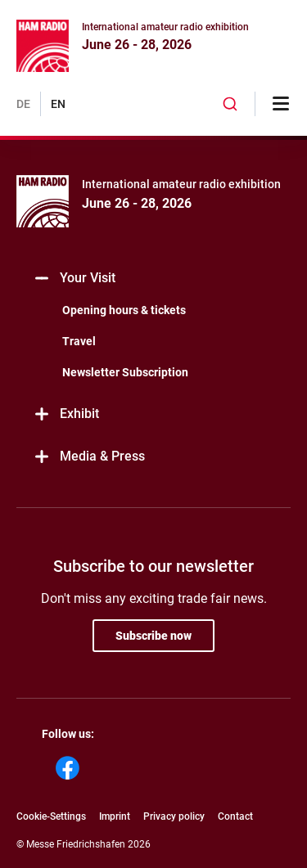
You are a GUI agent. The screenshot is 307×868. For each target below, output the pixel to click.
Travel (79, 341)
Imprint (115, 816)
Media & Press (89, 457)
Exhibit (66, 414)
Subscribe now (153, 636)
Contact (235, 816)
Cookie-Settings (51, 816)
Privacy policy (174, 816)
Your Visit (74, 279)
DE (23, 104)
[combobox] (230, 104)
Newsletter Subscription (125, 372)
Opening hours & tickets (124, 310)
